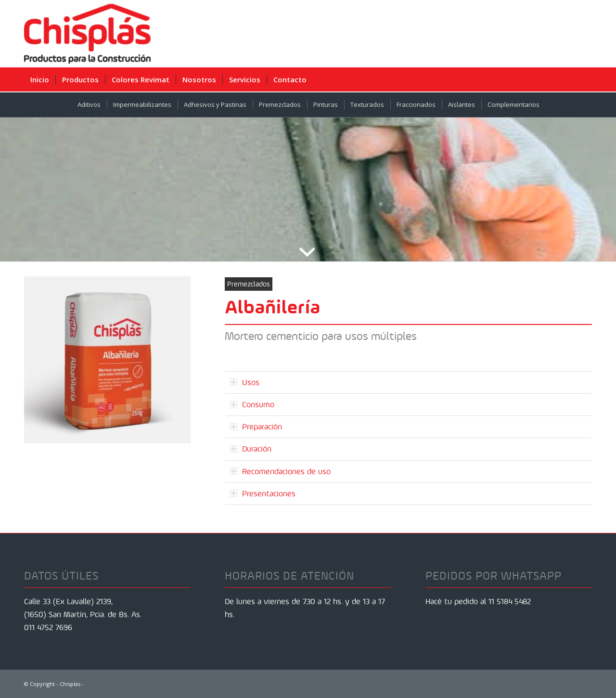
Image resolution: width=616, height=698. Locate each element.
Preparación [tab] (256, 427)
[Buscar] (585, 79)
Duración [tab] (251, 449)
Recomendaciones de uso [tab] (280, 471)
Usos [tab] (245, 382)
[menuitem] (40, 79)
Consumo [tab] (252, 404)
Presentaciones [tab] (263, 493)
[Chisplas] (87, 34)
